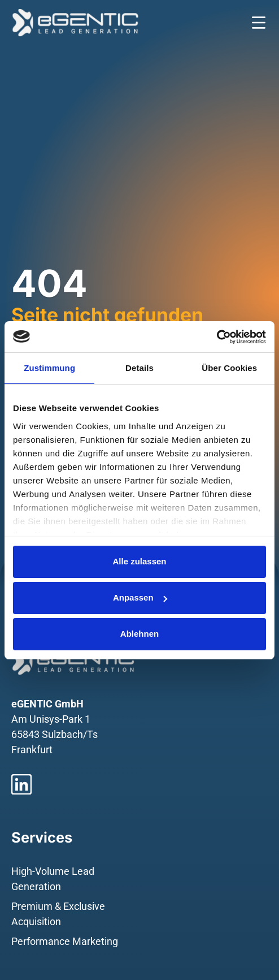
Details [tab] (139, 368)
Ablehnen (139, 634)
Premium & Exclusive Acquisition (58, 914)
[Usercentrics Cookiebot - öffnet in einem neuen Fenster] (217, 337)
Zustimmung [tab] (49, 368)
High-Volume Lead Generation (53, 879)
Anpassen (140, 597)
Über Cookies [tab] (229, 368)
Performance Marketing (65, 941)
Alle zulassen (139, 561)
